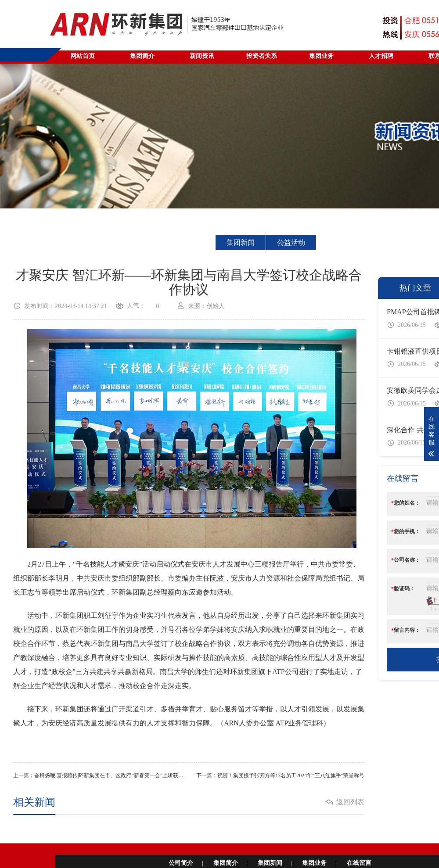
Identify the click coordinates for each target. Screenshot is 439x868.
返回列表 (350, 802)
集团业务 (314, 863)
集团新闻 (241, 242)
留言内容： (406, 630)
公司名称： (406, 560)
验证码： (403, 588)
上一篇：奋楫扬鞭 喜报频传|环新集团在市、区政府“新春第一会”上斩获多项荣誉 (101, 775)
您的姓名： (406, 503)
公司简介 (181, 863)
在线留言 (359, 863)
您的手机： (406, 531)
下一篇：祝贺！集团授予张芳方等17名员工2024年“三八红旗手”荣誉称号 (280, 775)
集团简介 (226, 863)
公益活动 (291, 242)
